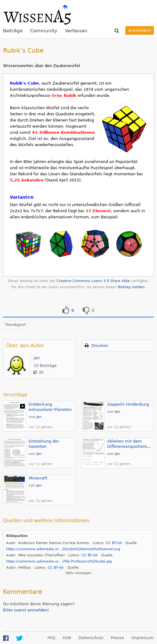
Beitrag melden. (132, 287)
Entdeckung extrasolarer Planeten (50, 407)
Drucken (100, 346)
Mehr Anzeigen (78, 573)
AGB (67, 638)
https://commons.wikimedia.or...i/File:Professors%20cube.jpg (59, 561)
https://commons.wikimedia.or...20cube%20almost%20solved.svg (63, 549)
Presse (117, 638)
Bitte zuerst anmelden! (26, 610)
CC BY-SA (114, 543)
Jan (37, 358)
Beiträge (13, 31)
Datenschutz (91, 638)
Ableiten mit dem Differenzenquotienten (129, 444)
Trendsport (15, 325)
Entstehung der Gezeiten (44, 444)
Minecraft (38, 478)
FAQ (51, 638)
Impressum (143, 638)
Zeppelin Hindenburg (128, 404)
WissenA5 (37, 14)
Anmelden (140, 30)
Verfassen (76, 31)
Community (44, 31)
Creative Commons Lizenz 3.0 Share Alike (93, 281)
